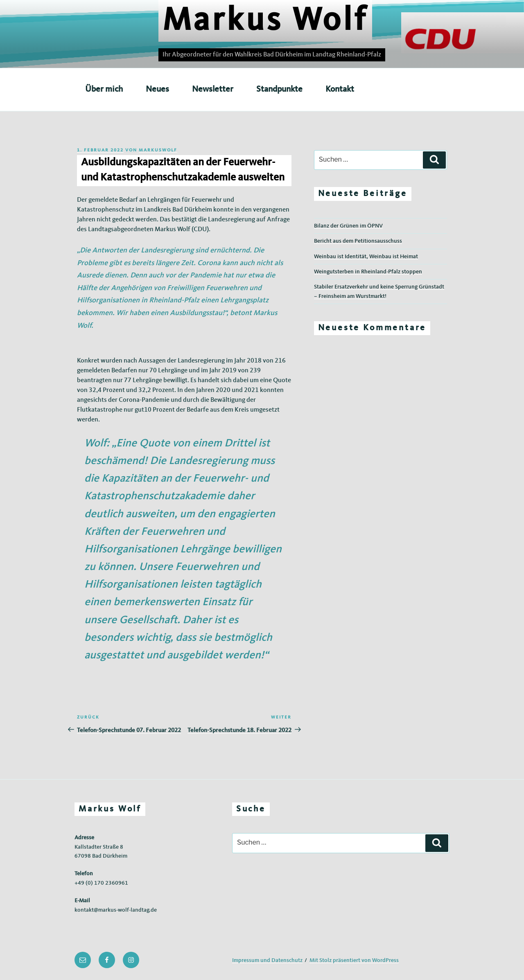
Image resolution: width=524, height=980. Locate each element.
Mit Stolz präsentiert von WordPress (354, 960)
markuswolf (158, 150)
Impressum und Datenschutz (267, 960)
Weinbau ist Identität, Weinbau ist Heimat (366, 257)
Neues (157, 89)
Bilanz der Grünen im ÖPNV (348, 226)
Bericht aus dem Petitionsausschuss (358, 241)
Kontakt (340, 89)
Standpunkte (279, 89)
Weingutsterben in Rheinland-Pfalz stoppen (368, 272)
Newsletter (213, 89)
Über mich (104, 89)
